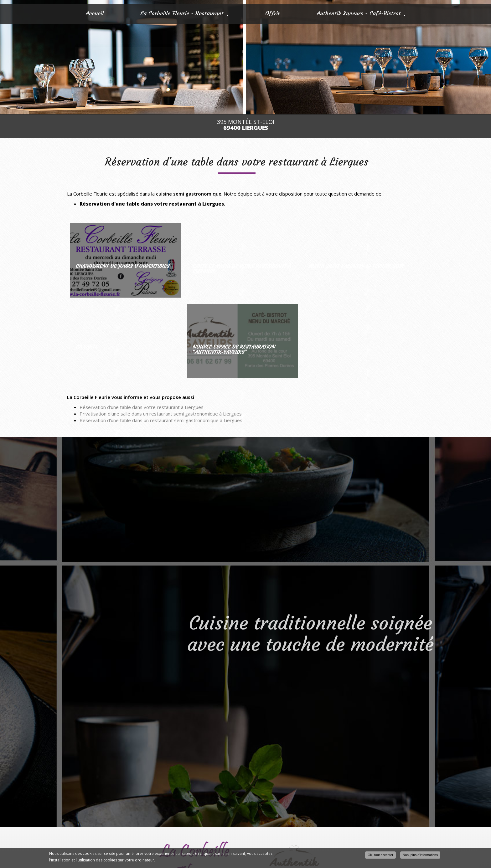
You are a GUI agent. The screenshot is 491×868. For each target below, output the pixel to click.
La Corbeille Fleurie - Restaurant (184, 13)
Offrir (273, 13)
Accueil (95, 13)
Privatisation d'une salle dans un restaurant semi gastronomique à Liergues (161, 414)
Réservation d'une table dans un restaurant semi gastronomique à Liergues (161, 420)
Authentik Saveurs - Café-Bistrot (361, 13)
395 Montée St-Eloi (246, 125)
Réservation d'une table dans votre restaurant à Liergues (142, 407)
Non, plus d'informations (420, 855)
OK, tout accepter (380, 855)
